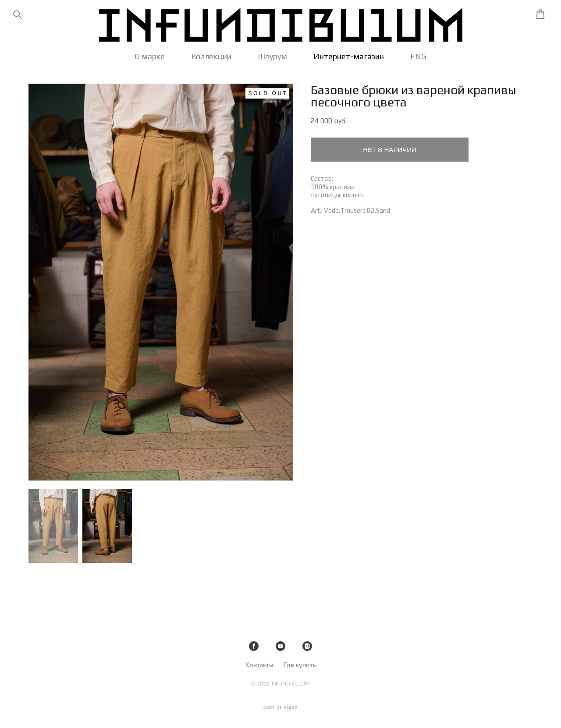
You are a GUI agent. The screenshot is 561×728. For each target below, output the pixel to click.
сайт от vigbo (280, 707)
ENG (418, 60)
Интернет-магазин (349, 60)
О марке (150, 60)
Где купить (300, 665)
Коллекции (211, 60)
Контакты (259, 665)
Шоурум (272, 60)
